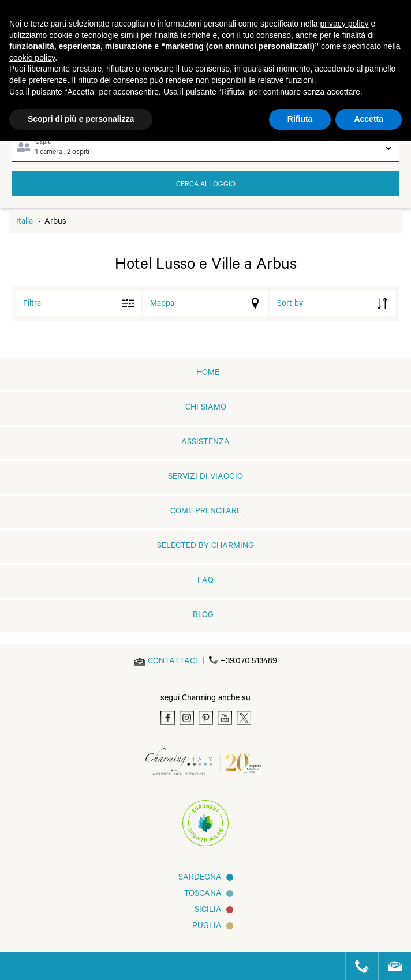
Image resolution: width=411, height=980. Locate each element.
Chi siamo (206, 408)
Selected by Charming (206, 547)
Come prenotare (206, 512)
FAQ (206, 581)
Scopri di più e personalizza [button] (81, 119)
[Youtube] (225, 718)
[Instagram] (187, 718)
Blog (203, 616)
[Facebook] (168, 718)
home (208, 374)
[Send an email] (173, 662)
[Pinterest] (206, 718)
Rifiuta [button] (300, 119)
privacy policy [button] (345, 24)
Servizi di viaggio (206, 478)
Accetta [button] (369, 119)
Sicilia (208, 911)
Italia (25, 223)
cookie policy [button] (32, 58)
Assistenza (206, 443)
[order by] (332, 303)
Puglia (207, 927)
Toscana (203, 895)
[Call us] (357, 966)
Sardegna (200, 878)
